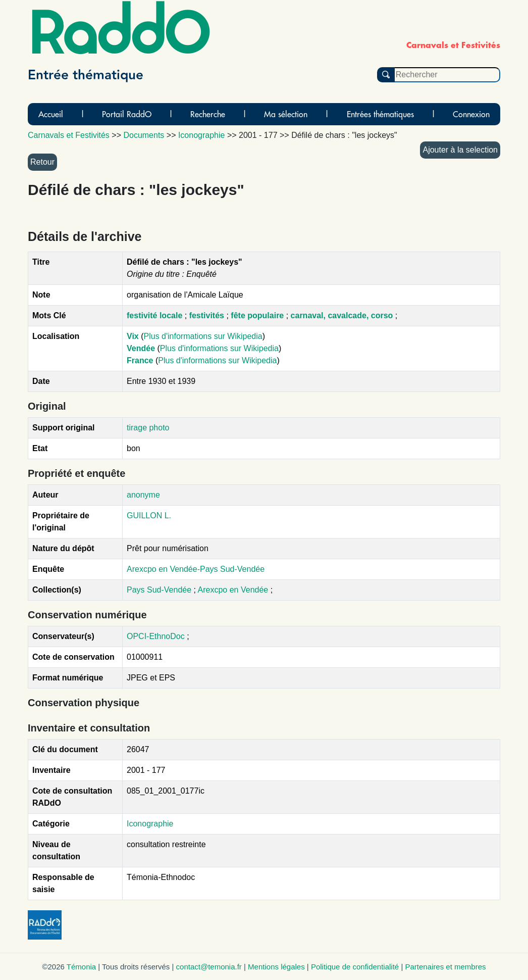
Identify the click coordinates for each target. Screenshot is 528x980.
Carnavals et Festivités (69, 135)
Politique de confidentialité (355, 967)
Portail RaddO (127, 114)
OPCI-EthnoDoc (156, 636)
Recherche (208, 114)
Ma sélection (286, 114)
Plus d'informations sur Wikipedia (203, 336)
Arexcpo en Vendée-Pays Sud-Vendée (196, 569)
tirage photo (148, 428)
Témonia (81, 967)
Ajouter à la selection (460, 150)
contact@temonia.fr (209, 967)
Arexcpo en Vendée (234, 590)
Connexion (471, 114)
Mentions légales (276, 967)
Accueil (51, 114)
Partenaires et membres (445, 967)
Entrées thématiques (380, 114)
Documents (144, 135)
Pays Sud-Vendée (160, 590)
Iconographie (150, 824)
